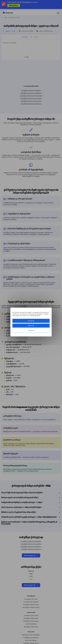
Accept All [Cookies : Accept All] (31, 321)
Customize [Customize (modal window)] (31, 330)
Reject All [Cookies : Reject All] (31, 326)
